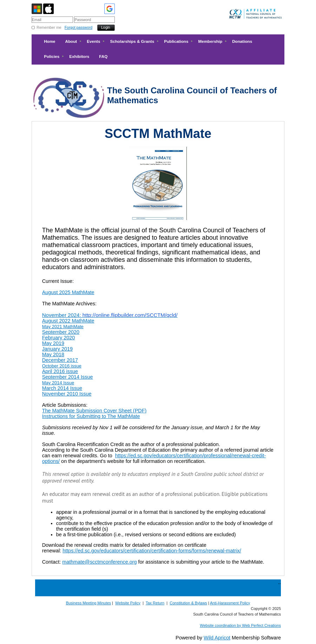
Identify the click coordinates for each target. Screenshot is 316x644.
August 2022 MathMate (68, 321)
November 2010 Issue (67, 394)
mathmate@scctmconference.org (99, 562)
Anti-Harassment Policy (230, 603)
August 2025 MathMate (68, 292)
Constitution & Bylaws (188, 603)
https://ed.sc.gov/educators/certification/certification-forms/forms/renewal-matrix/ (152, 551)
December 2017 (60, 360)
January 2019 (57, 349)
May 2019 (53, 343)
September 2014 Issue (68, 377)
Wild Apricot (217, 638)
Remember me (49, 27)
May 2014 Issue (58, 383)
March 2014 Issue (62, 388)
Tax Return (155, 603)
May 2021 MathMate (63, 327)
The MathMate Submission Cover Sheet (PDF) (94, 411)
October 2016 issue (62, 366)
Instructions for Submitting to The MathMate (91, 416)
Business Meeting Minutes (88, 603)
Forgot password (78, 27)
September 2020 (61, 332)
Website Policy (128, 603)
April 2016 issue (60, 371)
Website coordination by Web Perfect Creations (240, 625)
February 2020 (59, 338)
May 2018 (53, 354)
